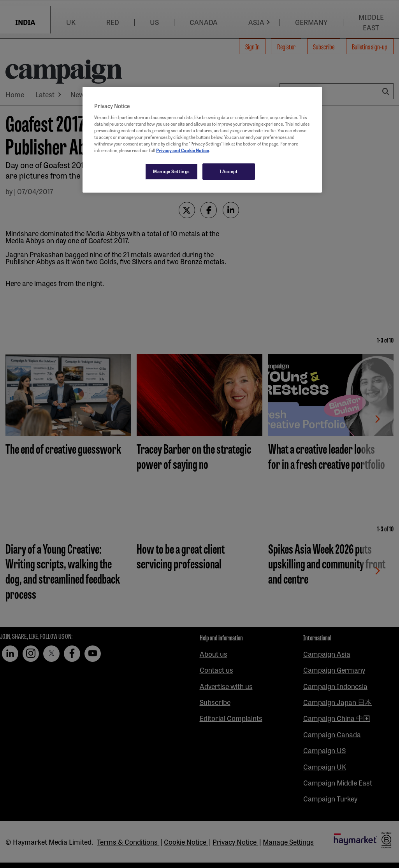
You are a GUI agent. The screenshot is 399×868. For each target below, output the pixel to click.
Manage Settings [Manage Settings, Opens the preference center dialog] (171, 171)
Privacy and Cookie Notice (183, 150)
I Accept (229, 171)
